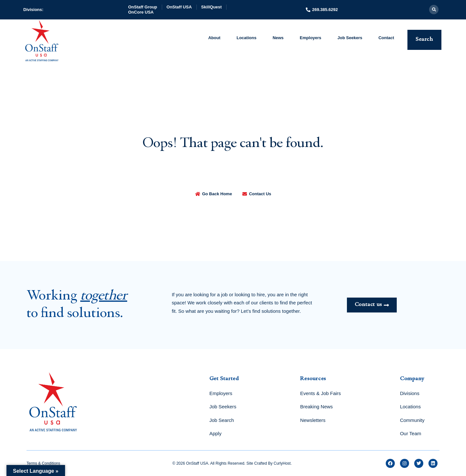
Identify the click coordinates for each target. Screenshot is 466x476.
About (214, 38)
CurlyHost (282, 463)
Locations (246, 38)
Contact (386, 38)
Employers (310, 38)
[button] (434, 10)
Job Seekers (350, 38)
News (278, 38)
